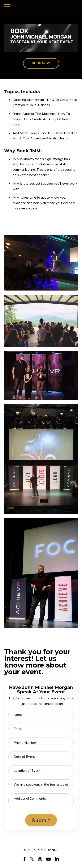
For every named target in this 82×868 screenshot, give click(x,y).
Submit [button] (41, 820)
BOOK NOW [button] (41, 63)
